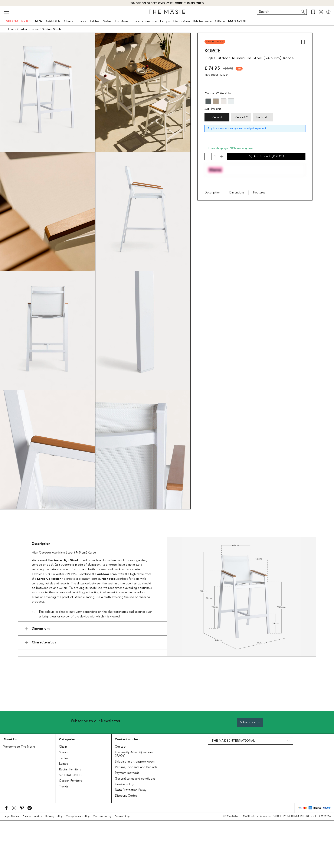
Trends (64, 787)
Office (220, 21)
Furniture (121, 21)
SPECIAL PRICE (19, 21)
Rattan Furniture (70, 770)
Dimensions (237, 193)
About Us (10, 739)
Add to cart (266, 156)
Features (259, 193)
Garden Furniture (71, 781)
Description (212, 193)
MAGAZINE (237, 21)
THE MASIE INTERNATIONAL (233, 741)
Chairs (68, 21)
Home (11, 29)
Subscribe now (250, 722)
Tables (94, 21)
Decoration (181, 21)
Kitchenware (202, 21)
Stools (81, 21)
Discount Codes (126, 796)
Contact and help (128, 739)
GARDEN (53, 21)
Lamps (165, 21)
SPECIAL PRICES (71, 775)
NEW (39, 21)
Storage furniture (144, 21)
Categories (67, 739)
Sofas (107, 21)
